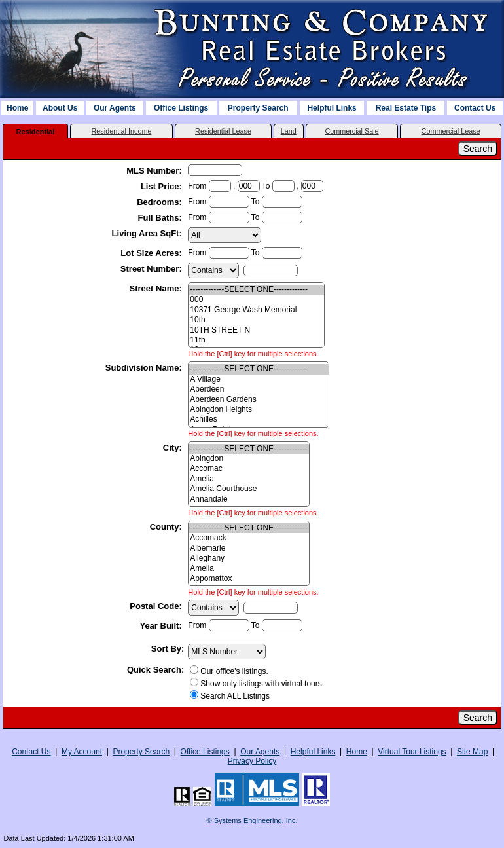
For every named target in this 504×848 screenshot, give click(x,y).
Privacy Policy (252, 761)
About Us (60, 108)
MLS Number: (155, 171)
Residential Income (122, 131)
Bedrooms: (160, 202)
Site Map (472, 752)
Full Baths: (161, 218)
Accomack (249, 538)
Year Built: (162, 626)
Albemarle (249, 548)
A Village (259, 379)
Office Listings (181, 108)
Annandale (249, 499)
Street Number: (153, 269)
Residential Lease (223, 131)
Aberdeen (259, 389)
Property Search (258, 108)
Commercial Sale (351, 131)
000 (256, 300)
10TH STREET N (256, 330)
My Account (82, 752)
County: (167, 527)
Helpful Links (332, 108)
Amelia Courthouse (249, 489)
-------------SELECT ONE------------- (256, 290)
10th (256, 320)
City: (174, 448)
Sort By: (168, 649)
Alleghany (249, 558)
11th (256, 340)
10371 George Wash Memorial (256, 310)
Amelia (249, 479)
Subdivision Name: (145, 368)
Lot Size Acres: (152, 253)
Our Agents (115, 108)
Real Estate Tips (406, 108)
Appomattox (249, 579)
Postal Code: (157, 606)
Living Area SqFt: (148, 233)
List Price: (162, 186)
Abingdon (249, 459)
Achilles (259, 419)
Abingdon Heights (259, 410)
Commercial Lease (451, 131)
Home (17, 108)
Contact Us (475, 108)
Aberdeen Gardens (259, 400)
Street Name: (157, 288)
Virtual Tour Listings (412, 752)
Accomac (249, 469)
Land (289, 131)
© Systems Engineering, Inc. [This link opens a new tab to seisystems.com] (252, 820)
